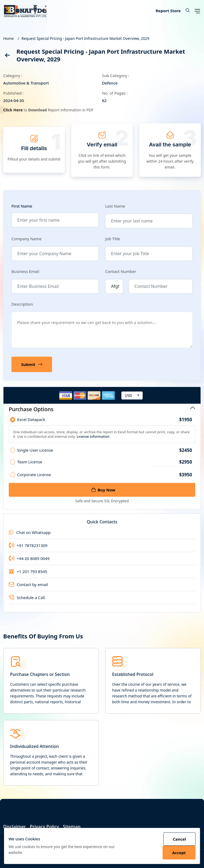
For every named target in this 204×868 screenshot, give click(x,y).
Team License (105, 467)
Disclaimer (15, 826)
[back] (7, 56)
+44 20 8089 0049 (29, 564)
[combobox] (132, 401)
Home (8, 38)
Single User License (105, 455)
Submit (32, 364)
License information (93, 441)
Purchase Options (102, 409)
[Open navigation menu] (197, 11)
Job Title (113, 239)
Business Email (25, 271)
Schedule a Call (27, 603)
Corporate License (105, 480)
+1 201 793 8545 (28, 577)
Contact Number (121, 271)
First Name (22, 206)
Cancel (179, 839)
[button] (186, 11)
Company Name (26, 239)
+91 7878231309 (28, 551)
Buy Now (103, 490)
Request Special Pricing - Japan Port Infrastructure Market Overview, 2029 (85, 38)
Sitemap (72, 826)
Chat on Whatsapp (30, 538)
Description (22, 304)
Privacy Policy (45, 826)
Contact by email (28, 590)
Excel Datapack (105, 425)
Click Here (14, 110)
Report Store (168, 11)
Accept (179, 853)
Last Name (115, 206)
